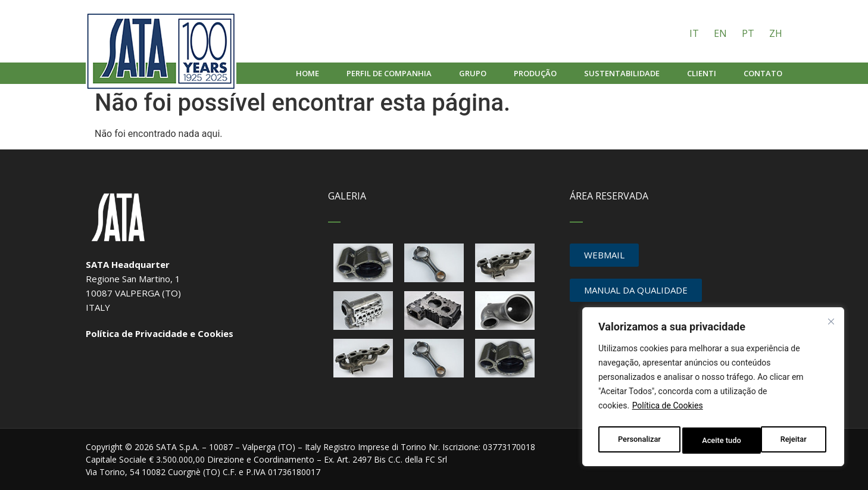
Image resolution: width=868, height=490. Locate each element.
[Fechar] (833, 324)
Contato (763, 73)
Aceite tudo (790, 441)
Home (307, 73)
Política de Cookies (668, 411)
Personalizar (639, 441)
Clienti (702, 73)
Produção (535, 73)
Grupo (473, 73)
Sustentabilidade (622, 73)
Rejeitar (715, 441)
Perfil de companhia (389, 73)
